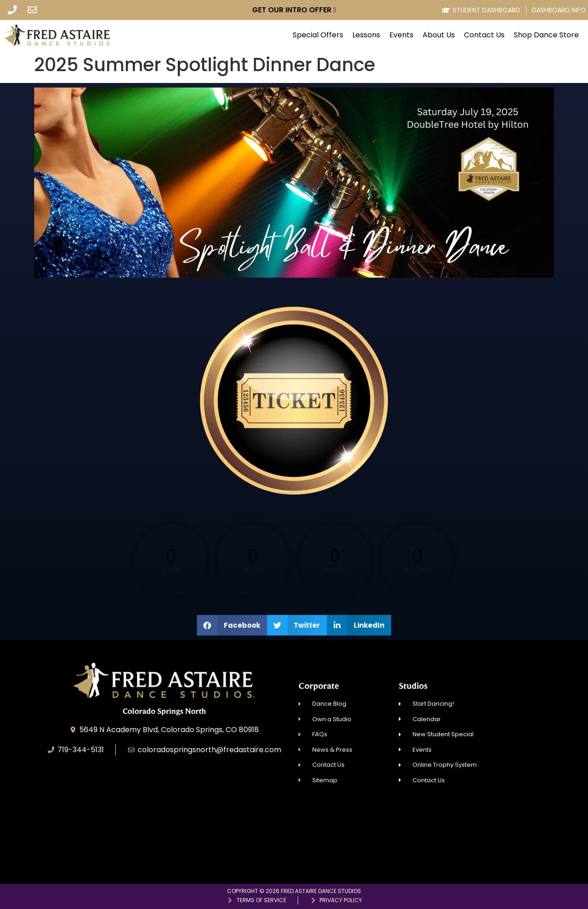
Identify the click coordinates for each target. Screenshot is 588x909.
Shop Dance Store (546, 35)
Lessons (366, 35)
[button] (232, 625)
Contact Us (484, 35)
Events (401, 35)
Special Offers (318, 35)
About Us (439, 35)
